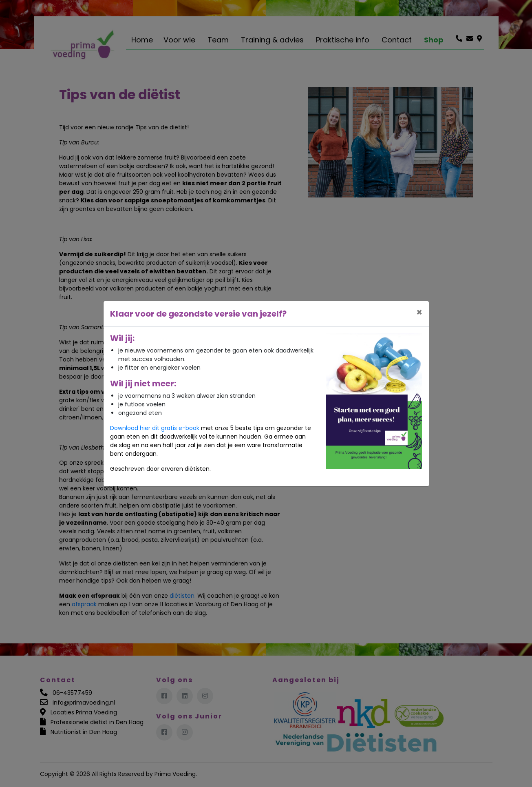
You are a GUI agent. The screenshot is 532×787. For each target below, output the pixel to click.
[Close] (419, 313)
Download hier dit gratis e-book (155, 428)
